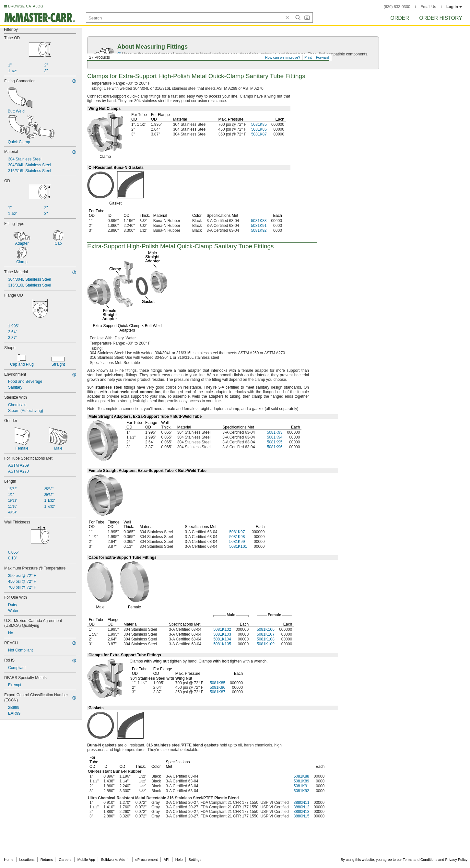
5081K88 (259, 221)
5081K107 (266, 634)
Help (179, 860)
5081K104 (222, 639)
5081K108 (266, 639)
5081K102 (222, 629)
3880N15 (302, 816)
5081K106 (266, 629)
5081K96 (275, 447)
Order (400, 18)
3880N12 (302, 807)
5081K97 (237, 532)
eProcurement (147, 860)
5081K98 (237, 537)
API (167, 860)
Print (308, 57)
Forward (323, 57)
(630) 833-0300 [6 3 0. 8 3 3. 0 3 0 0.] (397, 7)
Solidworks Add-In (115, 860)
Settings (195, 860)
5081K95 (275, 442)
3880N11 (302, 803)
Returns (47, 860)
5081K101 (238, 546)
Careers (65, 860)
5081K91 (259, 226)
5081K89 (301, 781)
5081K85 (259, 124)
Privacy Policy (456, 860)
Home (9, 860)
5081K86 (259, 129)
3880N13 (302, 812)
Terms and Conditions (420, 860)
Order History (441, 18)
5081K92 (259, 230)
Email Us (428, 7)
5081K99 (237, 542)
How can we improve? (283, 57)
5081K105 (222, 644)
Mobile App (86, 860)
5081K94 (275, 437)
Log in (454, 7)
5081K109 (266, 644)
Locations (27, 860)
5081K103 (222, 634)
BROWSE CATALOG (26, 6)
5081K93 (275, 432)
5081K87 (259, 134)
